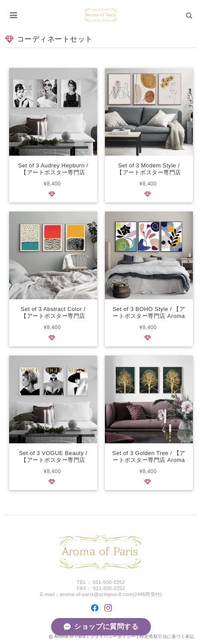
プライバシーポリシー (113, 636)
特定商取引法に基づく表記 (167, 636)
